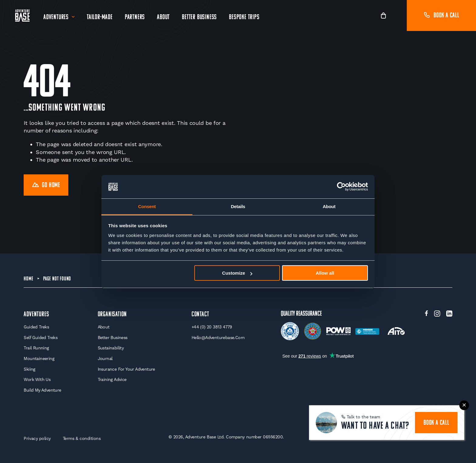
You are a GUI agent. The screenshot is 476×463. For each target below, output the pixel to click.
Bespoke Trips (244, 17)
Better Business (199, 17)
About (163, 17)
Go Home (46, 185)
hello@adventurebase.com (218, 338)
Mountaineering (39, 358)
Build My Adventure (42, 390)
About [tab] (329, 206)
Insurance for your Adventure (126, 369)
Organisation (112, 315)
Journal (105, 358)
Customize (237, 273)
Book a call (441, 16)
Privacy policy (37, 438)
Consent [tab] (147, 206)
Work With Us (37, 379)
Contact (200, 315)
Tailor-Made (100, 17)
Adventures (56, 17)
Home (28, 279)
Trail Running (36, 348)
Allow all (325, 273)
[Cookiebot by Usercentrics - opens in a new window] (341, 187)
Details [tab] (238, 206)
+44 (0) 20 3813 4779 (212, 327)
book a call (436, 423)
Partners (135, 17)
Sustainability (111, 348)
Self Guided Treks (41, 338)
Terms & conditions (82, 438)
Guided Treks (36, 327)
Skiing (29, 369)
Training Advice (112, 379)
